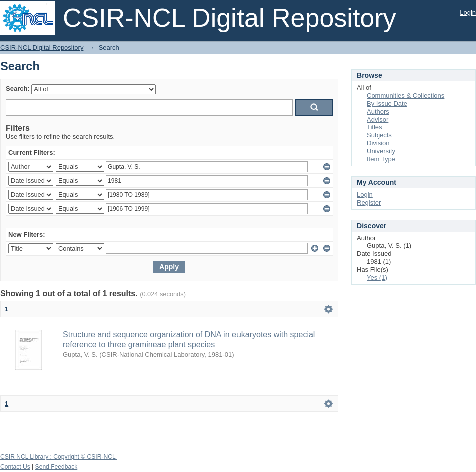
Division (378, 143)
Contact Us (15, 467)
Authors (378, 111)
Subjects (379, 135)
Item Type (381, 159)
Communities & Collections (406, 95)
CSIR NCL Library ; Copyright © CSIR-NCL (59, 457)
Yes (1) (377, 278)
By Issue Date (387, 103)
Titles (375, 127)
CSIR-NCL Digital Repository (42, 47)
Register (369, 202)
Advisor (378, 119)
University (381, 151)
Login (468, 12)
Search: (18, 88)
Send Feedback (56, 467)
